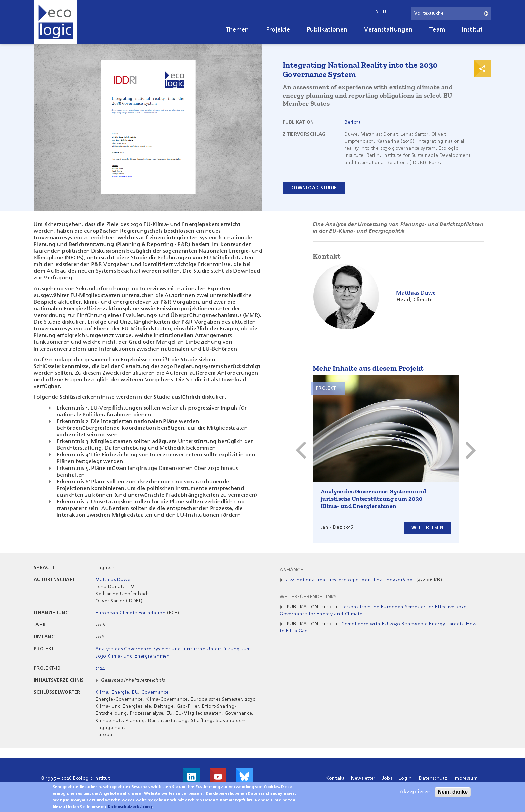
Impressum (466, 778)
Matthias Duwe (113, 580)
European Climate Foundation (131, 613)
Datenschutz (433, 778)
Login (405, 778)
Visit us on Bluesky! (244, 777)
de (386, 12)
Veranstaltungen (388, 30)
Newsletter (363, 778)
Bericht (352, 122)
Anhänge (291, 570)
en (376, 12)
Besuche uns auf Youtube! (218, 777)
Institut (472, 30)
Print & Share (483, 69)
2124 (100, 668)
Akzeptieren (415, 792)
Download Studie (314, 188)
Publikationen (327, 30)
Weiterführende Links (308, 597)
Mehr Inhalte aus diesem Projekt (368, 368)
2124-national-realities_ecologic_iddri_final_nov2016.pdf (350, 580)
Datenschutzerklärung (130, 807)
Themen (237, 30)
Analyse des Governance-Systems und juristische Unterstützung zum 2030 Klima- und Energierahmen (373, 499)
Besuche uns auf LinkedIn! (192, 777)
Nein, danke (453, 792)
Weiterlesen (427, 528)
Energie (120, 692)
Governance (155, 692)
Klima (102, 692)
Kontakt (335, 778)
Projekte (278, 30)
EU (135, 692)
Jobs (387, 778)
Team (437, 30)
